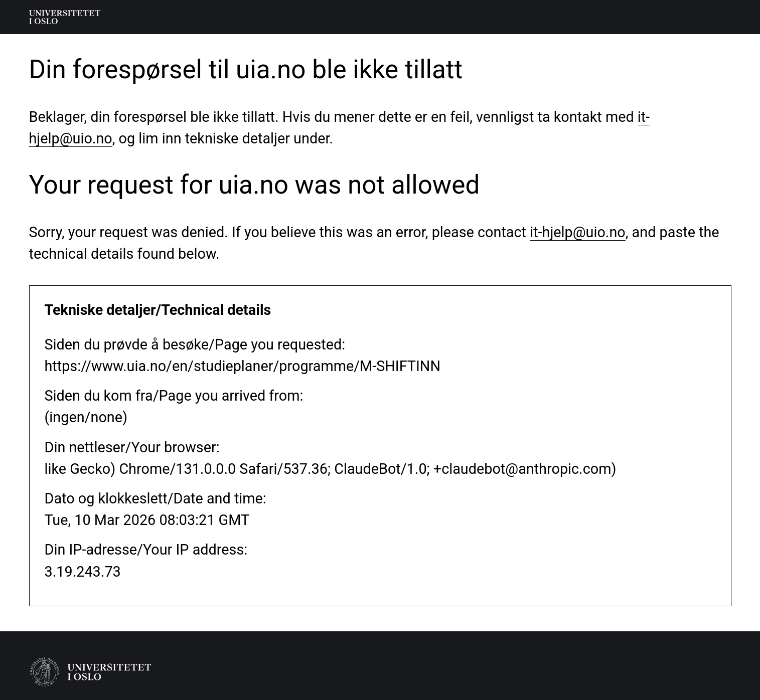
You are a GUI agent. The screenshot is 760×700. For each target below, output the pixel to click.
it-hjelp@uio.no (578, 232)
